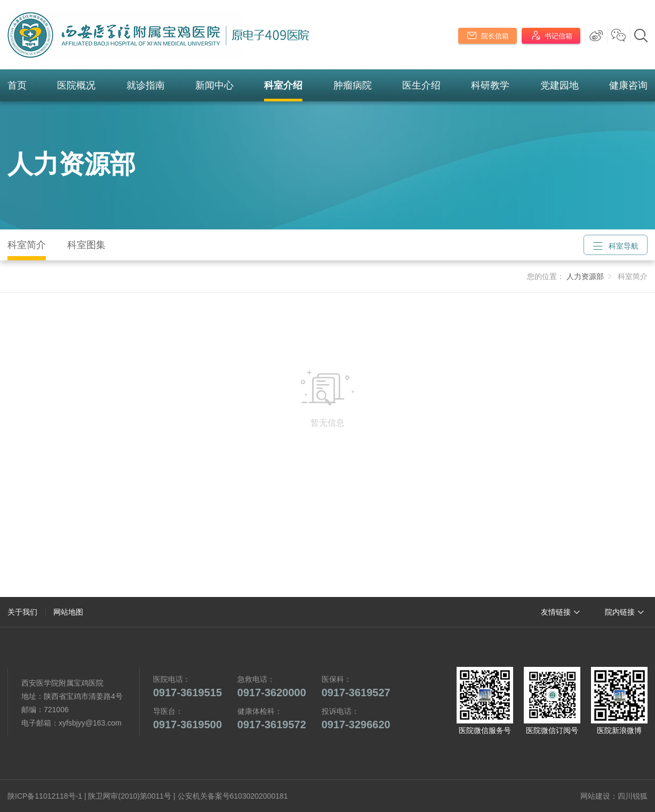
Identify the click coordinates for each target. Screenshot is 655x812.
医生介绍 (421, 85)
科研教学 (490, 85)
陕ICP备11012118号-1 (45, 796)
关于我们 (22, 612)
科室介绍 (283, 85)
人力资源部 (71, 164)
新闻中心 (214, 85)
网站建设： (599, 796)
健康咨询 (628, 85)
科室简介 (27, 245)
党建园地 (560, 85)
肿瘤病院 (353, 85)
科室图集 (86, 245)
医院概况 (76, 85)
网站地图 (68, 612)
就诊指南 (146, 85)
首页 (17, 85)
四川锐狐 (633, 796)
